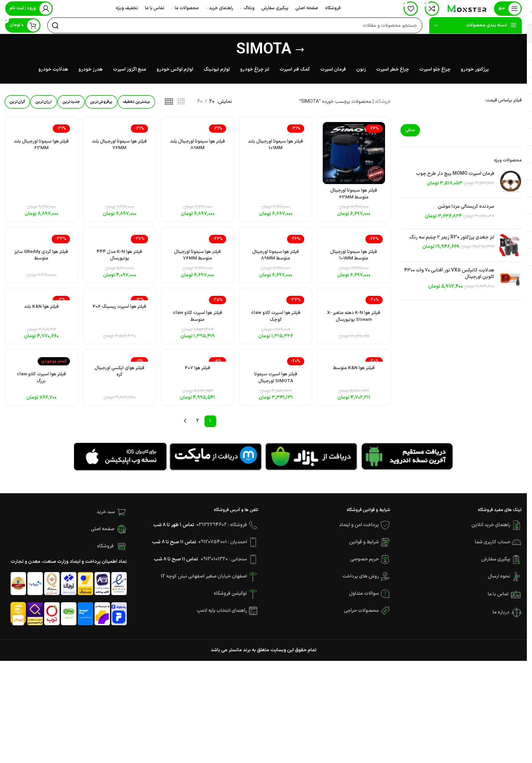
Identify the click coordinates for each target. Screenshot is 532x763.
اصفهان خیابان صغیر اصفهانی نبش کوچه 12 (204, 580)
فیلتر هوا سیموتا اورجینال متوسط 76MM (198, 256)
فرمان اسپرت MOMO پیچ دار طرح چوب (455, 174)
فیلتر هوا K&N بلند (41, 309)
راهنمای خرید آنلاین (491, 529)
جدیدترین (77, 102)
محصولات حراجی (361, 615)
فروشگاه (383, 102)
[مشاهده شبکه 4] (193, 102)
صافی (410, 131)
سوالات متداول (364, 598)
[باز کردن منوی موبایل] (508, 9)
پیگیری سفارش (496, 563)
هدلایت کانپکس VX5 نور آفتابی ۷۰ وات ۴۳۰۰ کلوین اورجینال (449, 274)
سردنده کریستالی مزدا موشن (466, 207)
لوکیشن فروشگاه (230, 598)
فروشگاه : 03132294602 (222, 529)
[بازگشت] (300, 50)
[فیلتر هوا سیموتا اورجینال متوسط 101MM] (354, 239)
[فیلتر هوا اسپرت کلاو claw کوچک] (276, 302)
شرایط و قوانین (364, 546)
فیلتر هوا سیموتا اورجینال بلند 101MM (276, 146)
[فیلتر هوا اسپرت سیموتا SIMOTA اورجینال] (276, 365)
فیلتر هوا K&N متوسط (354, 372)
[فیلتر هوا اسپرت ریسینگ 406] (119, 299)
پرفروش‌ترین (110, 102)
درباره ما (501, 616)
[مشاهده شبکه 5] (181, 102)
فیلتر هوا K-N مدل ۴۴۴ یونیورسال (119, 256)
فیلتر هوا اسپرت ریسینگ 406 (119, 312)
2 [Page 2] (198, 425)
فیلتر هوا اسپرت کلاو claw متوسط (198, 319)
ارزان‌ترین (47, 102)
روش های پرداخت (361, 580)
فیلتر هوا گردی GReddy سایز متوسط (41, 256)
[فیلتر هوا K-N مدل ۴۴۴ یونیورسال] (119, 239)
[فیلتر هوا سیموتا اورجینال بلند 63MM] (41, 129)
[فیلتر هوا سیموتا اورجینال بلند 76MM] (119, 129)
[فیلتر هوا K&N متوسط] (354, 362)
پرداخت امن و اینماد (359, 529)
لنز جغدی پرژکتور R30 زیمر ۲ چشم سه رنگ (452, 238)
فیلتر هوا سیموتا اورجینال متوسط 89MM (276, 256)
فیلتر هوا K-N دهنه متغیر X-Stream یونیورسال (354, 319)
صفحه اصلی (103, 533)
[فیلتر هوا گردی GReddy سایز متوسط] (41, 239)
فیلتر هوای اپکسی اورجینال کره (119, 375)
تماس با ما (499, 599)
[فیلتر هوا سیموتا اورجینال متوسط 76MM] (197, 239)
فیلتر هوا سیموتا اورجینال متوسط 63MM (354, 193)
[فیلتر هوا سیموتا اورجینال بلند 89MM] (197, 129)
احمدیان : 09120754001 (223, 546)
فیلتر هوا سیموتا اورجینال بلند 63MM (41, 146)
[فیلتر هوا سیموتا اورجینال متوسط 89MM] (276, 239)
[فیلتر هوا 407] (197, 362)
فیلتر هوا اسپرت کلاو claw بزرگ (41, 382)
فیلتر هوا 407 (197, 372)
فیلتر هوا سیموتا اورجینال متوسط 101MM (354, 256)
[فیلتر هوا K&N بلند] (41, 299)
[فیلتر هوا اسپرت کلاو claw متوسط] (197, 302)
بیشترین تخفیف (147, 102)
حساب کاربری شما (493, 546)
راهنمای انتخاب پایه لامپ (222, 615)
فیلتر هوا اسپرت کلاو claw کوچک (276, 319)
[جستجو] (235, 26)
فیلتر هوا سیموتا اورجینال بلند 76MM (119, 146)
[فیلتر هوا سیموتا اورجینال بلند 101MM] (276, 129)
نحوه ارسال (500, 580)
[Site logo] (467, 8)
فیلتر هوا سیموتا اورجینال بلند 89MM (198, 146)
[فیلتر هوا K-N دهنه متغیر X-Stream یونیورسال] (354, 302)
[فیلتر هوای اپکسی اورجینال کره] (119, 362)
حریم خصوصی (364, 563)
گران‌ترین (19, 102)
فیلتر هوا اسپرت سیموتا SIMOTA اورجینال (276, 382)
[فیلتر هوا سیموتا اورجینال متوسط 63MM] (354, 153)
